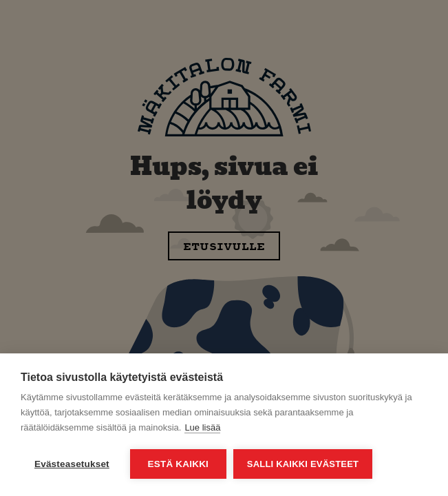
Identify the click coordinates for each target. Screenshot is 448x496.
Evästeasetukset (72, 464)
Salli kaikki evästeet (303, 464)
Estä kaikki (178, 464)
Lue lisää (202, 427)
